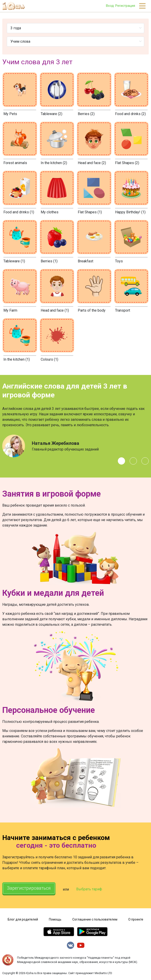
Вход (110, 6)
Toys (119, 261)
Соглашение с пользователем (95, 919)
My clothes (50, 212)
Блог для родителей (23, 919)
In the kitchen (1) (17, 359)
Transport (123, 310)
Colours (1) (49, 359)
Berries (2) (86, 114)
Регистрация (125, 6)
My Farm (10, 310)
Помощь (55, 919)
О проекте (136, 919)
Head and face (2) (92, 163)
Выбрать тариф (89, 889)
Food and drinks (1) (19, 212)
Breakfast (86, 261)
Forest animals (15, 163)
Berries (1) (49, 261)
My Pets (10, 114)
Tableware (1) (14, 261)
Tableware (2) (52, 114)
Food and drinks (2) (130, 114)
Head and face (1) (55, 310)
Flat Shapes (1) (90, 212)
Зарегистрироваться (29, 889)
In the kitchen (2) (54, 163)
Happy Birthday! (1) (130, 212)
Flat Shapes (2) (127, 163)
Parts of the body (92, 310)
